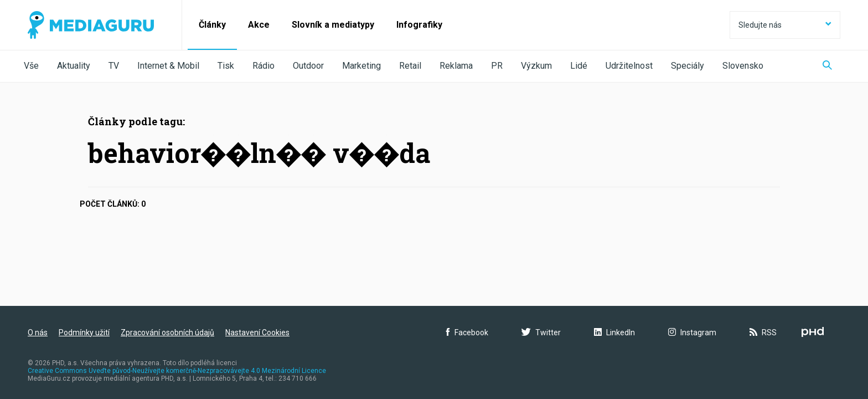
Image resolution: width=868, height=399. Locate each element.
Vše (31, 66)
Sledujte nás (785, 25)
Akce (259, 25)
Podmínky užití (84, 332)
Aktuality (74, 66)
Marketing (361, 66)
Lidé (579, 66)
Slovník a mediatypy (333, 25)
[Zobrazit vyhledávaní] (827, 66)
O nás (38, 332)
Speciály (688, 66)
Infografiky (419, 25)
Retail (410, 66)
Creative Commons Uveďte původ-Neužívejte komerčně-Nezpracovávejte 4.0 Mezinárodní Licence (177, 371)
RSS (763, 332)
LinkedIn (614, 332)
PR (497, 66)
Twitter (541, 332)
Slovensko (743, 66)
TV (114, 66)
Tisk (226, 66)
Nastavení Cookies (257, 332)
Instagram (692, 332)
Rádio (263, 66)
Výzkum (536, 66)
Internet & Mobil (168, 66)
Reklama (456, 66)
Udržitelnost (629, 66)
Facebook (467, 332)
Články (212, 25)
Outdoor (308, 66)
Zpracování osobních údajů (167, 332)
